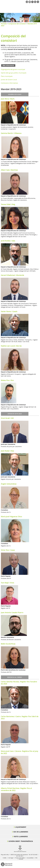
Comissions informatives (9, 83)
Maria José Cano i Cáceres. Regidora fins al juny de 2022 (20, 752)
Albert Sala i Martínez (9, 170)
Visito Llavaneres (21, 837)
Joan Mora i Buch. (8, 99)
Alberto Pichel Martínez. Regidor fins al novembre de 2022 (16, 789)
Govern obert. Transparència (21, 841)
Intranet (21, 859)
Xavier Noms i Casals (9, 311)
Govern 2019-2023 (15, 94)
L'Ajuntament (21, 827)
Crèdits (5, 858)
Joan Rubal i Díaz (7, 451)
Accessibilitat (30, 858)
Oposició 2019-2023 (15, 414)
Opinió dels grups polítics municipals (14, 73)
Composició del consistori (17, 24)
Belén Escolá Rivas (8, 644)
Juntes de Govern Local (9, 80)
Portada (4, 24)
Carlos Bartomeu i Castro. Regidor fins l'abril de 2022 (20, 717)
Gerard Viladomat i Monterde (12, 275)
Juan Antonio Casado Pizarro (12, 612)
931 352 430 (19, 856)
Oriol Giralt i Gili (7, 418)
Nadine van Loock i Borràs (11, 346)
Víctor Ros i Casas (8, 550)
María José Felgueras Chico (11, 517)
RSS (36, 858)
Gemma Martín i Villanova (11, 133)
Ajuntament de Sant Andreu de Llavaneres (10, 10)
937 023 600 (34, 855)
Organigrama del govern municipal (13, 69)
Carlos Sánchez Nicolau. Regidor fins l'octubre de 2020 (19, 683)
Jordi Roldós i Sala (8, 241)
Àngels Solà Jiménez (9, 484)
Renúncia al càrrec (15, 677)
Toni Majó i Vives (8, 583)
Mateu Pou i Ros (7, 380)
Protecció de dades (20, 858)
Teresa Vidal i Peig (8, 204)
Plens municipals (7, 76)
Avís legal (11, 858)
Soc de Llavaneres (21, 832)
